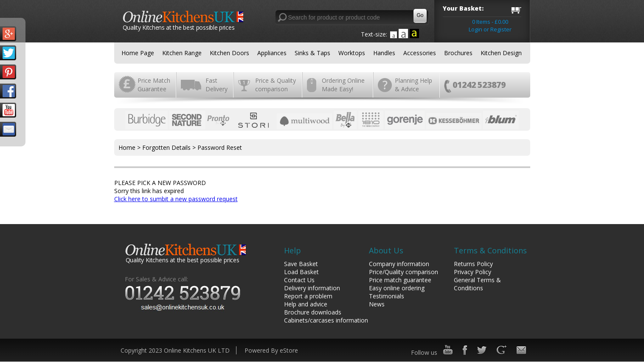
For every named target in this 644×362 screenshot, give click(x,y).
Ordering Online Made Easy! (343, 85)
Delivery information (312, 288)
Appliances (272, 53)
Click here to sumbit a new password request (176, 199)
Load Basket (301, 272)
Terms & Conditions (490, 250)
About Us (386, 250)
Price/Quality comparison (404, 272)
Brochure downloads (313, 312)
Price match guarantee (400, 280)
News (377, 304)
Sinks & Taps (312, 53)
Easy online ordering (397, 288)
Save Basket (301, 264)
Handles (384, 53)
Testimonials (387, 296)
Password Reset (220, 147)
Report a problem (308, 296)
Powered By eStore (271, 350)
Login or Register (490, 29)
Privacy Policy (472, 272)
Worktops (352, 53)
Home (127, 147)
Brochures (458, 53)
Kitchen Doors (229, 53)
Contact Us (299, 280)
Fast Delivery (217, 85)
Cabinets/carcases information (326, 320)
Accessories (420, 53)
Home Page (138, 53)
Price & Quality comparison (276, 85)
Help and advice (306, 304)
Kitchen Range (182, 53)
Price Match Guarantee (154, 85)
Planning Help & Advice (413, 85)
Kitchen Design (501, 53)
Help (292, 250)
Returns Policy (473, 264)
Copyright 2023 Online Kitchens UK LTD (175, 350)
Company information (399, 264)
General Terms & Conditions (477, 284)
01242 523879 (479, 85)
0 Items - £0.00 (490, 22)
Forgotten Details (166, 147)
